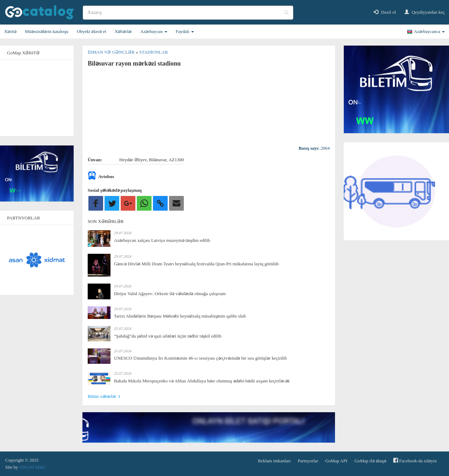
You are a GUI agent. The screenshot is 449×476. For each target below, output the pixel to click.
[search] (188, 13)
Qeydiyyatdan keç (425, 12)
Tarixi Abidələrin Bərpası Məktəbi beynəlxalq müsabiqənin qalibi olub (180, 316)
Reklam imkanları (274, 461)
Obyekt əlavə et (92, 31)
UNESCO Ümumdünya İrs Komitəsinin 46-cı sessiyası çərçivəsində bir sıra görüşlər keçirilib (200, 358)
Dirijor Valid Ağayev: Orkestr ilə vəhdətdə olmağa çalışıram (170, 294)
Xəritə (10, 31)
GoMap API (336, 461)
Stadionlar (154, 52)
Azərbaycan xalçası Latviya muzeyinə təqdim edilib (162, 240)
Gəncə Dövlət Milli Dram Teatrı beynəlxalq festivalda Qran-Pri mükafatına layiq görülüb (196, 264)
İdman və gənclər (112, 52)
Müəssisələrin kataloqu (47, 31)
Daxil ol (385, 12)
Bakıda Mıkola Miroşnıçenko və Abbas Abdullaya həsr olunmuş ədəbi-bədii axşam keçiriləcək (202, 381)
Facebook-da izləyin (415, 460)
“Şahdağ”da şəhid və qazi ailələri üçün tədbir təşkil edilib (168, 336)
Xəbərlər (123, 31)
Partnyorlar (308, 461)
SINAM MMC (33, 467)
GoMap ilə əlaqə (370, 461)
